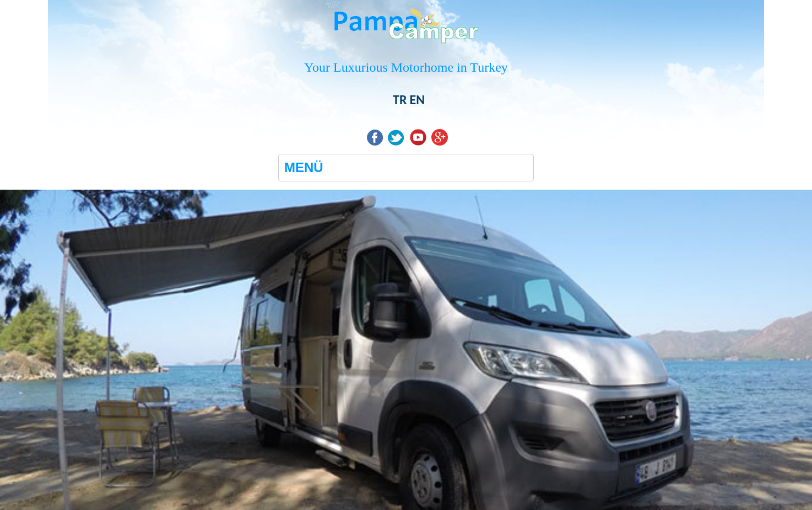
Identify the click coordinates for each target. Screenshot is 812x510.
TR (400, 100)
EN (417, 100)
